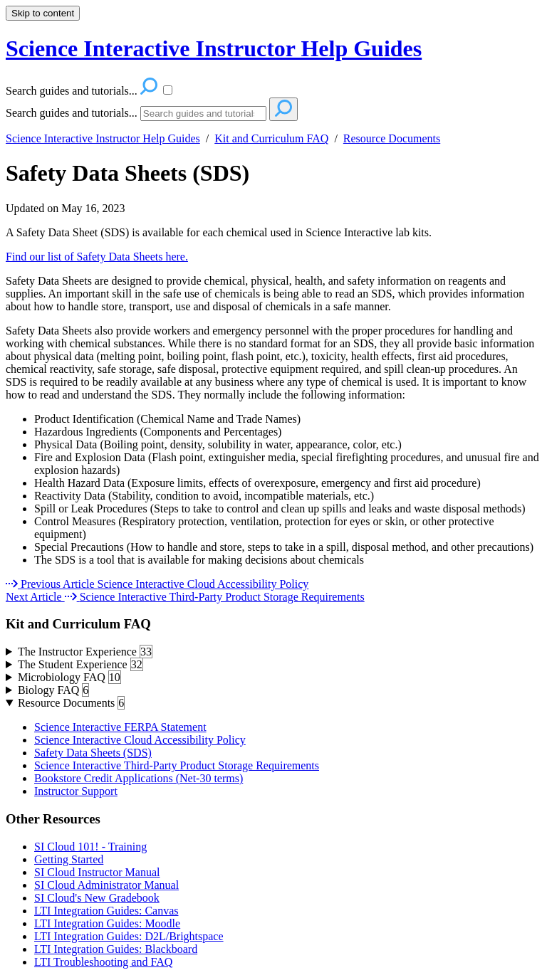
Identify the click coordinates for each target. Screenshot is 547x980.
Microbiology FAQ (69, 678)
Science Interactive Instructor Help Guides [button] (214, 48)
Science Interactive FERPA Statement (120, 727)
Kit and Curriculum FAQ (271, 138)
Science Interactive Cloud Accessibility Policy (140, 740)
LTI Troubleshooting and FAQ (103, 962)
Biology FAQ (53, 690)
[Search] (203, 114)
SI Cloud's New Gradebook (97, 898)
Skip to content (43, 13)
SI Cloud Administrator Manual (106, 885)
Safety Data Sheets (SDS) (127, 173)
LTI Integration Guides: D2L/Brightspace (129, 936)
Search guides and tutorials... (72, 113)
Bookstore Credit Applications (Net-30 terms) (139, 778)
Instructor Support (76, 791)
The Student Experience (80, 665)
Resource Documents (392, 138)
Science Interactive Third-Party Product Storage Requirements (177, 765)
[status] (273, 245)
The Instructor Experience (85, 652)
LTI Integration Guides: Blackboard (116, 949)
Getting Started (69, 859)
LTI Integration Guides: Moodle (107, 923)
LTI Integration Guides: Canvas (106, 911)
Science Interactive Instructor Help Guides (103, 138)
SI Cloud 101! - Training (90, 847)
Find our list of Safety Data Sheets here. (97, 257)
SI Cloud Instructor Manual (97, 872)
